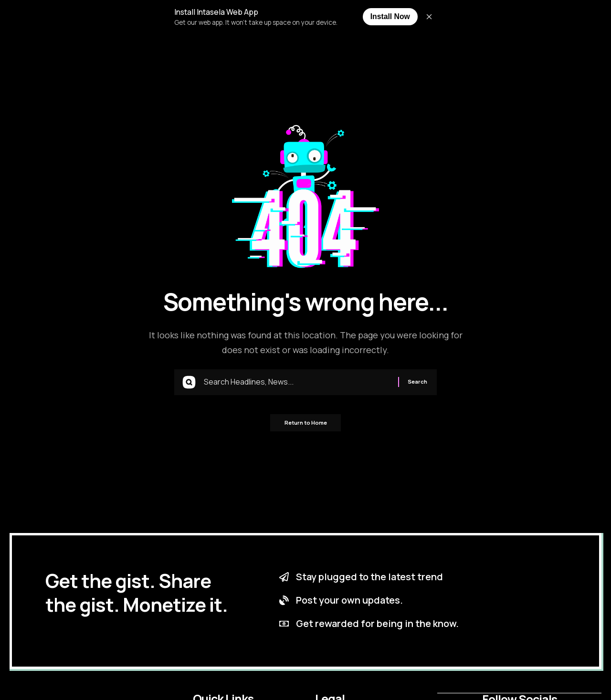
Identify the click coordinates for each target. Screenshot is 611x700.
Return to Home (306, 426)
